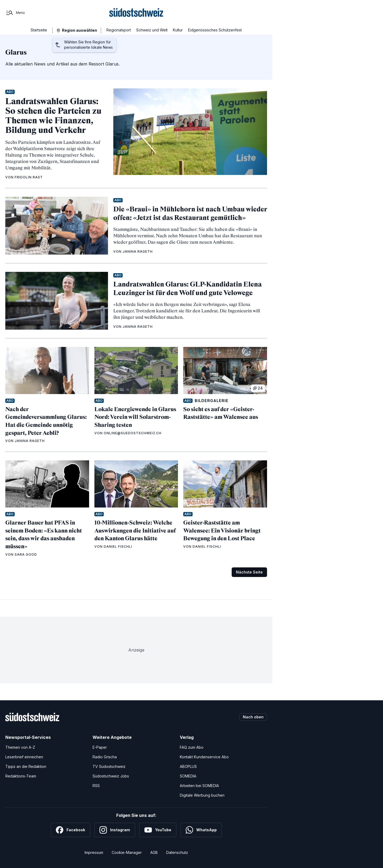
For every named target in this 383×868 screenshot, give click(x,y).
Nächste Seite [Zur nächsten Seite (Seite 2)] (249, 572)
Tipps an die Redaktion (26, 766)
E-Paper (100, 747)
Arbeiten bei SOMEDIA (199, 786)
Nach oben (253, 717)
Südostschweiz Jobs (111, 776)
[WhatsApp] (201, 830)
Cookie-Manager (127, 852)
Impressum (94, 852)
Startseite (39, 30)
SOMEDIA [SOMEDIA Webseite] (188, 776)
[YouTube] (158, 830)
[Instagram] (115, 830)
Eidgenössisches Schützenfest (215, 30)
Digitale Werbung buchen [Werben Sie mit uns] (202, 795)
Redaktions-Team (21, 776)
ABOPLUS (188, 766)
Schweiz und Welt (152, 30)
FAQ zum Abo (192, 747)
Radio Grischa (105, 757)
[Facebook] (70, 830)
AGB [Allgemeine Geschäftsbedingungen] (154, 852)
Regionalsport (119, 30)
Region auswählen (80, 30)
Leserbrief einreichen (24, 757)
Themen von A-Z (20, 747)
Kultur (178, 30)
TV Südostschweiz (109, 766)
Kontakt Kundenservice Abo (204, 757)
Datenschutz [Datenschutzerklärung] (177, 852)
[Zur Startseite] (136, 13)
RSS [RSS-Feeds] (96, 786)
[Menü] (15, 13)
